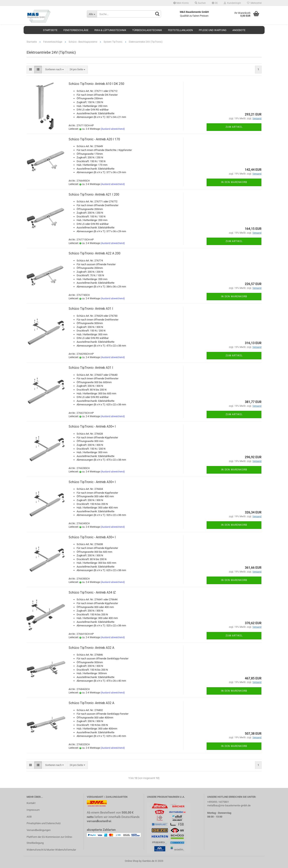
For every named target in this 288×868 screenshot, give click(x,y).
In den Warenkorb (234, 182)
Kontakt (31, 803)
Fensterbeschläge (76, 30)
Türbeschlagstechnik (147, 30)
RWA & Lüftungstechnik (110, 30)
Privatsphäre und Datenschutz (44, 823)
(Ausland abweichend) (113, 129)
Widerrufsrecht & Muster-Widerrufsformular (51, 850)
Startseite (50, 30)
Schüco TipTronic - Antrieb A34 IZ (92, 592)
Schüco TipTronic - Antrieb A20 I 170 (94, 139)
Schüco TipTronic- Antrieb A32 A (91, 648)
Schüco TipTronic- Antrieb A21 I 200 (94, 194)
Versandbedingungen (39, 830)
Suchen (200, 3)
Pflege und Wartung (213, 30)
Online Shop (132, 861)
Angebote (239, 30)
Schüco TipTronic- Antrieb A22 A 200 (94, 253)
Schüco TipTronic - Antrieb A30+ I (92, 426)
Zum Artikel (234, 127)
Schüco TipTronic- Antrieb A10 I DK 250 (96, 84)
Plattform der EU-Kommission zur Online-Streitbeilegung (50, 840)
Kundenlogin (232, 3)
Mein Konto (181, 3)
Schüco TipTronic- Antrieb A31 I (91, 309)
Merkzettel (254, 3)
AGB (29, 817)
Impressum (33, 810)
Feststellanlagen (180, 30)
